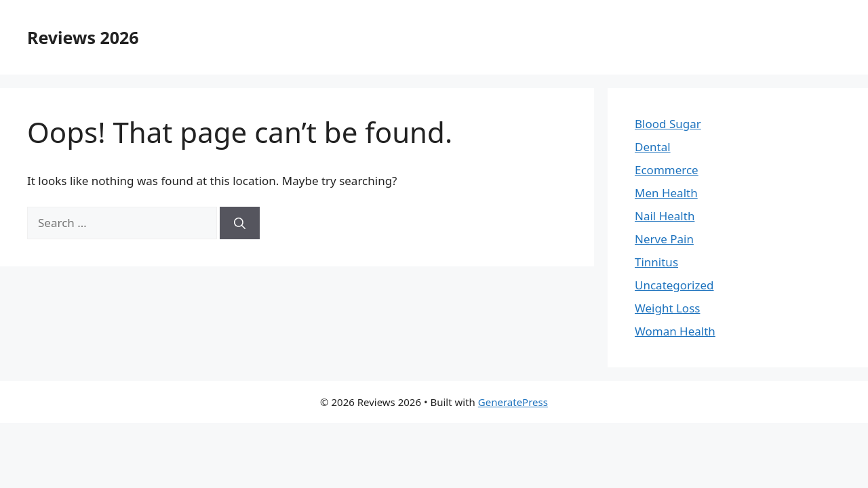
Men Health (666, 193)
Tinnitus (656, 262)
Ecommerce (667, 170)
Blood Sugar (668, 124)
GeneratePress (513, 402)
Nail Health (665, 216)
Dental (653, 147)
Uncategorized (674, 285)
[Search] (240, 223)
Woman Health (675, 331)
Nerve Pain (664, 239)
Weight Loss (667, 308)
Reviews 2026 (83, 37)
